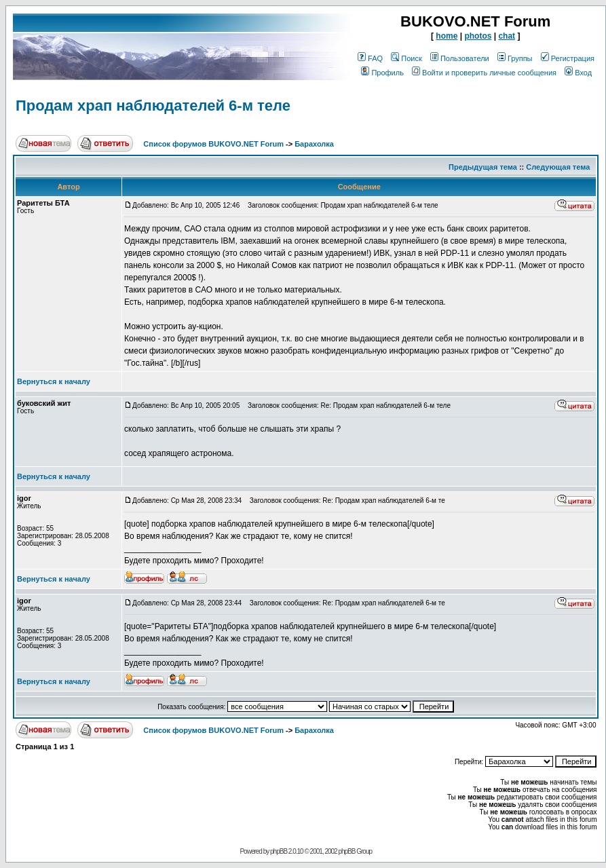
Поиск (406, 58)
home (447, 36)
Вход (578, 73)
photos (478, 36)
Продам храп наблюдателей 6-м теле (153, 106)
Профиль (382, 73)
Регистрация (568, 58)
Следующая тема (558, 167)
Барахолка (314, 144)
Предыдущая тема (483, 167)
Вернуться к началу (54, 381)
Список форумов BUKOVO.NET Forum (213, 144)
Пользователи (460, 58)
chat (507, 36)
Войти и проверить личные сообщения (484, 73)
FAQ (370, 58)
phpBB (279, 851)
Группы (515, 58)
